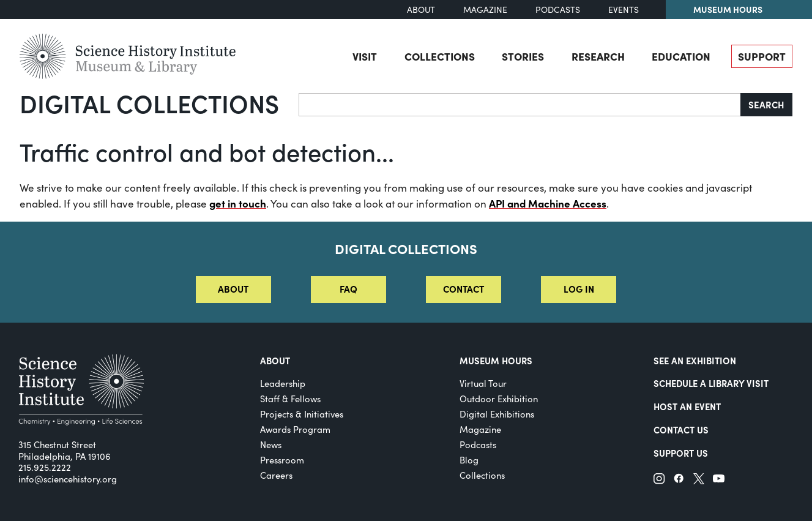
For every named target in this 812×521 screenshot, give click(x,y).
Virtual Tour (483, 383)
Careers (276, 475)
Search (766, 104)
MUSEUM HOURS (496, 360)
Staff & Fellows (290, 399)
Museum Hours (728, 9)
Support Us (681, 453)
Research (598, 56)
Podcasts (558, 9)
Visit (365, 56)
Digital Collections (149, 103)
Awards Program (295, 429)
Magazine (485, 9)
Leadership (283, 383)
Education (681, 56)
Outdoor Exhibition (499, 399)
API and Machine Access (548, 203)
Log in (579, 289)
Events (624, 9)
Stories (523, 56)
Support (762, 56)
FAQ (348, 289)
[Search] (520, 105)
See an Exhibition (695, 360)
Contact (464, 289)
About (421, 9)
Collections (440, 56)
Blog (469, 460)
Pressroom (282, 460)
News (271, 444)
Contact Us (681, 429)
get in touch (238, 203)
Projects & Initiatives (302, 414)
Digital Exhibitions (497, 414)
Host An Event (687, 406)
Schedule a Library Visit (711, 383)
